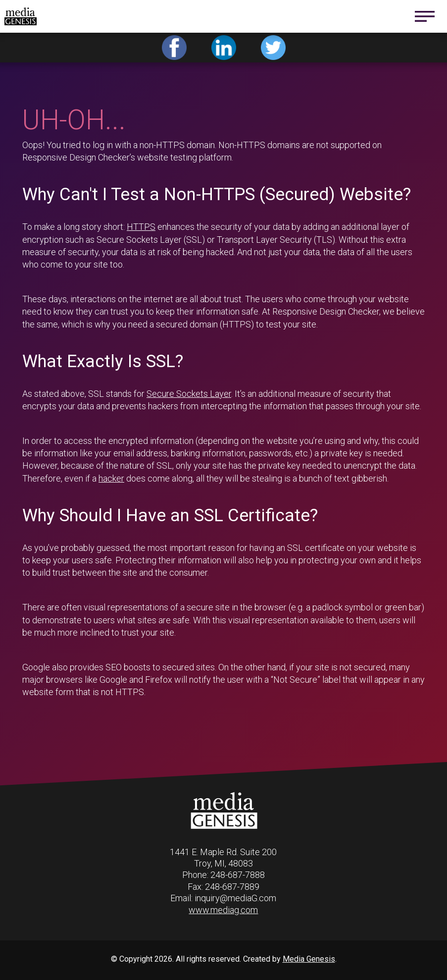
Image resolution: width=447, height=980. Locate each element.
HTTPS (141, 227)
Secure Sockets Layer (189, 394)
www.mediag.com (223, 910)
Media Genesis (309, 959)
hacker (111, 478)
